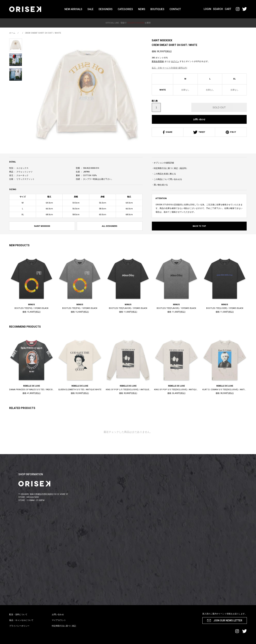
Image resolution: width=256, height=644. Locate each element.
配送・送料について (18, 615)
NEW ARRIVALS (73, 9)
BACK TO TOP (199, 226)
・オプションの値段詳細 (163, 163)
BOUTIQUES (157, 9)
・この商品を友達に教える (164, 174)
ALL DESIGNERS (110, 226)
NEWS (142, 9)
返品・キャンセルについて (21, 620)
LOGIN (207, 9)
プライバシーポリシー (19, 626)
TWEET (199, 132)
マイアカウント (59, 620)
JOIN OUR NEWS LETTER (228, 620)
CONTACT (175, 9)
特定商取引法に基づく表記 (64, 626)
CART (228, 9)
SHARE (168, 132)
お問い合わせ (199, 119)
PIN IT (231, 132)
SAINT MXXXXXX (162, 40)
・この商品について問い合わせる (167, 179)
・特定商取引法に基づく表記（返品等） (170, 168)
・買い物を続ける (160, 185)
